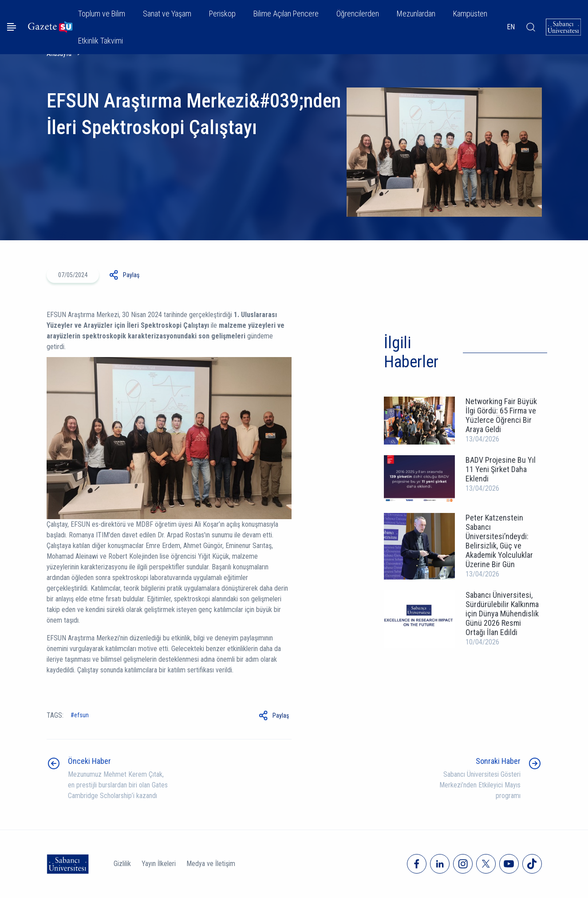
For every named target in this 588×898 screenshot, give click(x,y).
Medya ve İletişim (211, 864)
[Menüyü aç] (12, 27)
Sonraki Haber (498, 761)
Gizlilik (122, 864)
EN (511, 27)
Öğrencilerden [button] (358, 14)
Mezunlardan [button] (416, 14)
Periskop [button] (222, 14)
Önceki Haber (89, 761)
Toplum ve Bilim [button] (102, 14)
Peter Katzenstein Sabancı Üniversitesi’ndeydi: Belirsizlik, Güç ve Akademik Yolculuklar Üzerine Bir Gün (499, 541)
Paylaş (131, 275)
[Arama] (530, 27)
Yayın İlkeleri (159, 864)
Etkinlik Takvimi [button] (101, 41)
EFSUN (81, 715)
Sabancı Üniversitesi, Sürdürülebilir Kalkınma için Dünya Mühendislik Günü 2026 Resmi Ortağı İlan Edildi (502, 614)
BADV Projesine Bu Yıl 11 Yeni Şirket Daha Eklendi (501, 469)
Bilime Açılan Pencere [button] (286, 14)
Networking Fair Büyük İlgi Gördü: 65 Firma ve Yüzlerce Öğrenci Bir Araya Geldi (501, 415)
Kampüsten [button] (470, 14)
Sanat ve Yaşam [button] (167, 14)
